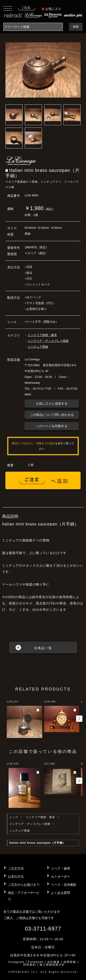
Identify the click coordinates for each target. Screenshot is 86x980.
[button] (79, 719)
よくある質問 (60, 893)
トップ (14, 817)
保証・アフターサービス (24, 896)
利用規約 (30, 965)
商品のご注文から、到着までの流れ (33, 443)
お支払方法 (16, 877)
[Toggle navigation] (8, 8)
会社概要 (53, 962)
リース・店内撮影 (64, 885)
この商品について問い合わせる (52, 415)
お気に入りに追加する (52, 404)
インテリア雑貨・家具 (42, 335)
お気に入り (51, 9)
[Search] (33, 27)
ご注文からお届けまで (24, 885)
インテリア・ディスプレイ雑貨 (48, 341)
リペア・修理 (60, 868)
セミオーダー (60, 877)
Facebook (36, 962)
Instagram (16, 962)
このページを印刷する (52, 426)
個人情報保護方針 (52, 965)
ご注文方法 (16, 868)
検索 (76, 27)
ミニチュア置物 (38, 347)
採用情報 (70, 962)
